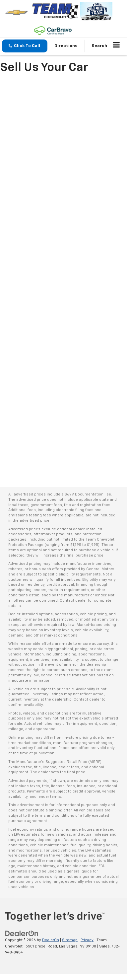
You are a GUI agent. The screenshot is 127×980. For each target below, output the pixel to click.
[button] (25, 46)
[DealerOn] (22, 934)
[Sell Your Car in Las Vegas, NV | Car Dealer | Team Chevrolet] (63, 277)
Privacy (87, 940)
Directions (66, 46)
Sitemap (70, 940)
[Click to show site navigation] (117, 46)
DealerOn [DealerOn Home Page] (51, 940)
